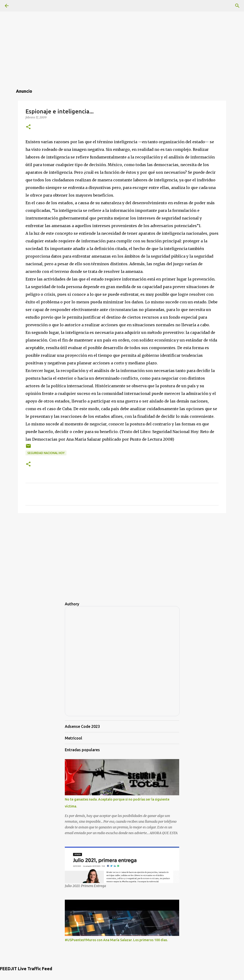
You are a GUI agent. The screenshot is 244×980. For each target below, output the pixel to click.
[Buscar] (237, 6)
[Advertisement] (122, 33)
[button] (28, 127)
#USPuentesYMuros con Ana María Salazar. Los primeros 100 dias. (116, 940)
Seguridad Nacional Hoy (46, 453)
